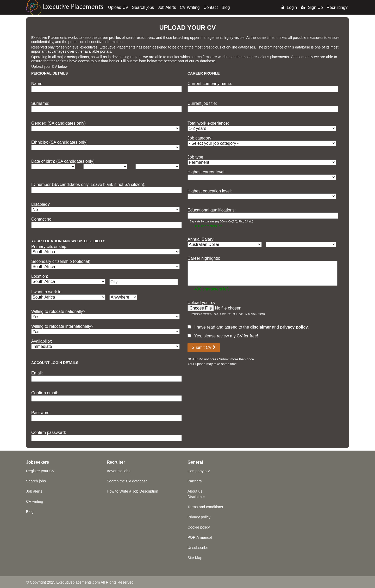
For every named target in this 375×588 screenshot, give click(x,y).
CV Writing (190, 7)
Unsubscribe (198, 548)
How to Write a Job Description (132, 491)
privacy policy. (294, 327)
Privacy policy (199, 517)
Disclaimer (196, 497)
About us (195, 491)
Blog (226, 7)
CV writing (35, 501)
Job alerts (34, 491)
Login (289, 7)
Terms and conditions (205, 507)
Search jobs (143, 7)
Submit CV (204, 347)
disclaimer (261, 327)
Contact (211, 7)
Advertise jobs (118, 471)
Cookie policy (199, 527)
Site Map (195, 558)
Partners (195, 481)
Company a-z (199, 471)
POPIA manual (200, 537)
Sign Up (312, 7)
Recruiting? (337, 7)
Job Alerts (167, 7)
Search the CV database (127, 481)
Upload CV (118, 7)
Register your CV (40, 471)
